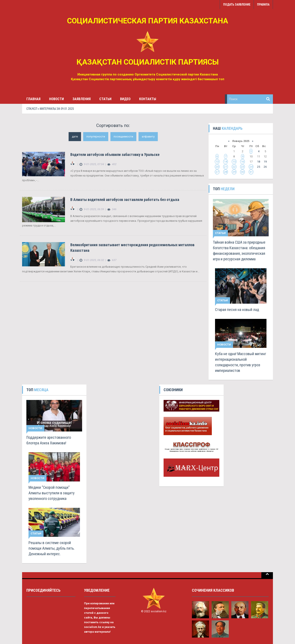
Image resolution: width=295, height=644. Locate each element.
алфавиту (148, 136)
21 (226, 167)
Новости (56, 99)
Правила (263, 5)
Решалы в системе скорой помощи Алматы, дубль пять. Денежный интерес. (52, 548)
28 (226, 172)
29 (234, 172)
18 (259, 162)
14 (226, 162)
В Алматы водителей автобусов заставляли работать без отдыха (125, 200)
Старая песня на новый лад (237, 310)
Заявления (82, 99)
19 (265, 162)
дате (75, 136)
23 (242, 167)
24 (251, 167)
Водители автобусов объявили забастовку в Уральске (115, 155)
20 (217, 167)
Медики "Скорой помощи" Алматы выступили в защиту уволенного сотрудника (52, 493)
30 (242, 172)
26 (265, 167)
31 (251, 172)
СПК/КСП (32, 109)
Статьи (105, 99)
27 (217, 172)
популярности (96, 136)
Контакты (148, 99)
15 (234, 162)
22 (234, 167)
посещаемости (123, 136)
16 (242, 162)
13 (217, 162)
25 (259, 167)
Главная (33, 99)
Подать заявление (237, 5)
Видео (125, 99)
